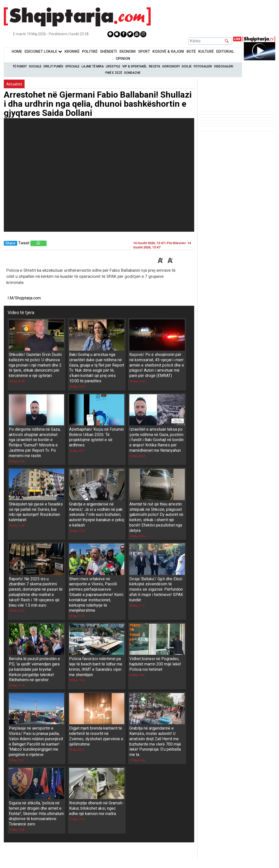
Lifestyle (113, 66)
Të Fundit (20, 66)
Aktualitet (14, 84)
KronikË (72, 52)
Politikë (90, 52)
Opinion (123, 59)
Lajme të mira (93, 66)
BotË (191, 52)
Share (10, 243)
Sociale (35, 66)
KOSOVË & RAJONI (168, 52)
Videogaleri (224, 66)
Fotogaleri (203, 66)
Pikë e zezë (114, 73)
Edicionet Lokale (43, 52)
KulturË (206, 52)
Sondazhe (132, 73)
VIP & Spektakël (135, 66)
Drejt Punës (53, 66)
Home (17, 52)
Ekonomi (128, 52)
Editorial (225, 52)
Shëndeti (108, 52)
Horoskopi (171, 66)
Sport (144, 52)
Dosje (187, 66)
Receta (155, 66)
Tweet (24, 243)
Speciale (72, 66)
